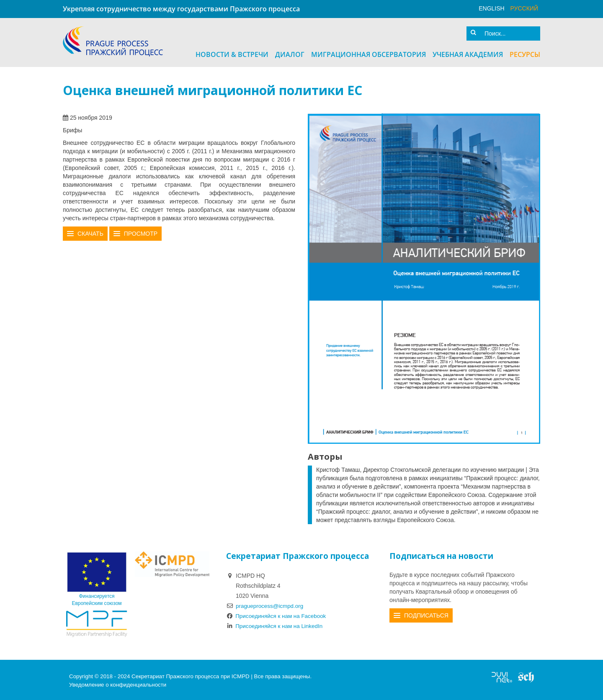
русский (524, 8)
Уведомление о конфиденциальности (118, 683)
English (491, 8)
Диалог (290, 53)
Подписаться (426, 614)
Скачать (90, 232)
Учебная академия (468, 53)
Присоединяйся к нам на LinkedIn (276, 624)
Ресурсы (525, 53)
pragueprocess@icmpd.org (271, 604)
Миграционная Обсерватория (368, 53)
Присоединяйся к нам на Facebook (278, 614)
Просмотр (141, 232)
